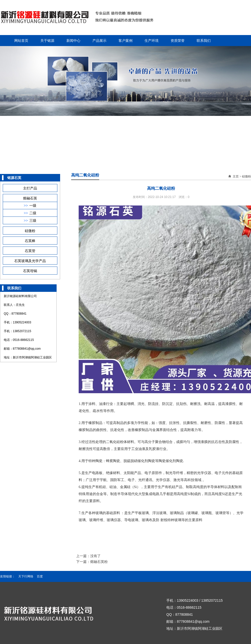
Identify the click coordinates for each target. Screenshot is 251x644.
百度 (40, 576)
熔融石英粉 (99, 562)
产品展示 (99, 41)
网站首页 (21, 41)
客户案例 (125, 41)
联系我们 (204, 41)
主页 (236, 176)
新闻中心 (73, 41)
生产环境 (152, 41)
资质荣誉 (178, 41)
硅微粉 (246, 176)
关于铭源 (47, 41)
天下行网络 (26, 576)
